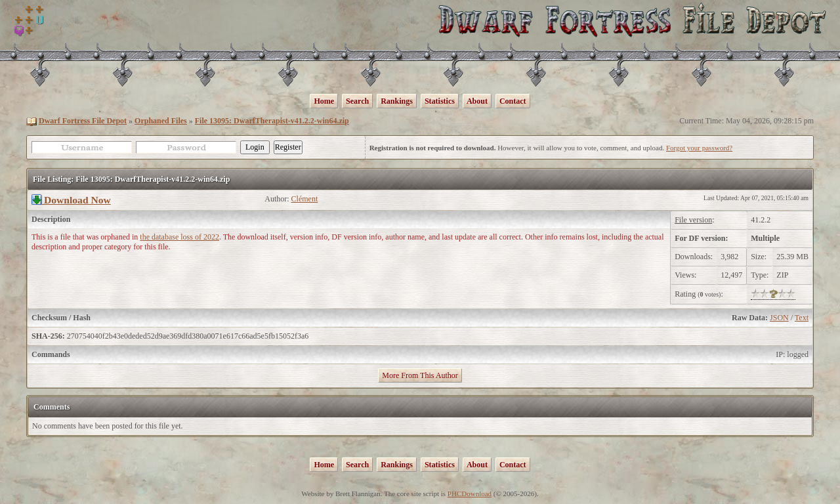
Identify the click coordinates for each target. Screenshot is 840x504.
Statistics (440, 101)
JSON (779, 318)
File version (693, 220)
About (477, 101)
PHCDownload (470, 493)
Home (324, 101)
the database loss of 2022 (179, 237)
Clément (305, 199)
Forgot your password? (699, 148)
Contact (513, 101)
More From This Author (420, 375)
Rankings (397, 101)
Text (802, 318)
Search (357, 101)
